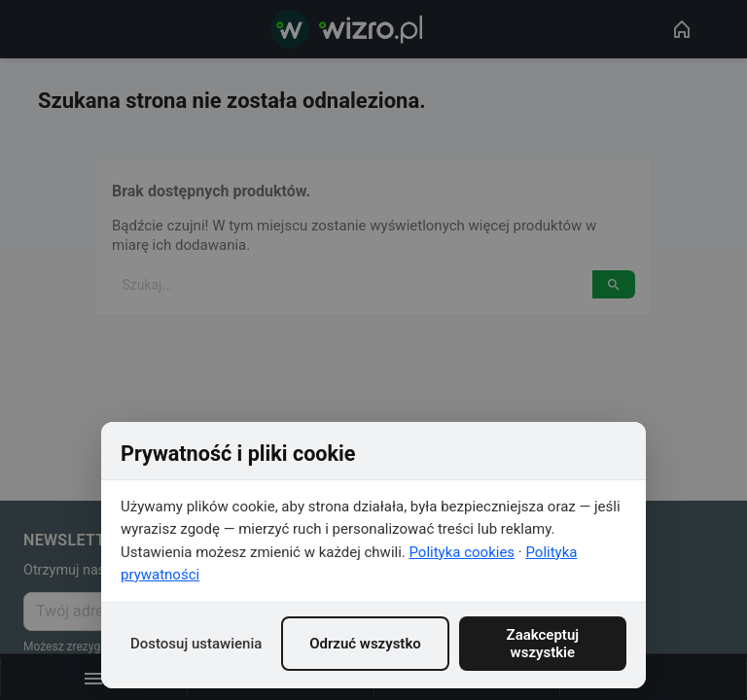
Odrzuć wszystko (365, 644)
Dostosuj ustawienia (196, 644)
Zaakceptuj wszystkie (543, 644)
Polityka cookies (462, 552)
